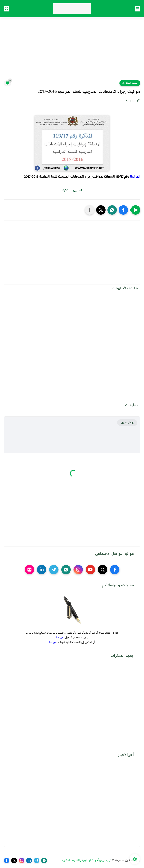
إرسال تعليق (127, 423)
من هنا (60, 638)
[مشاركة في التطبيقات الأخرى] (90, 210)
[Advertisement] (72, 51)
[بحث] (7, 9)
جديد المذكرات (130, 83)
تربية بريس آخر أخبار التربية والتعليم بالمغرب (87, 860)
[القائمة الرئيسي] (137, 9)
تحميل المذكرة (72, 190)
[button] (123, 210)
